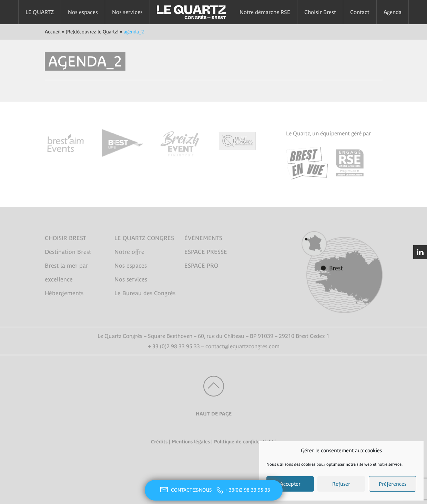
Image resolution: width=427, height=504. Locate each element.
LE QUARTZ (40, 12)
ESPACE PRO (201, 266)
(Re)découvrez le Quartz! (92, 32)
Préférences (393, 484)
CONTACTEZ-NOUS (185, 490)
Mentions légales (191, 442)
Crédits (159, 442)
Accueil (53, 32)
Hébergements (64, 293)
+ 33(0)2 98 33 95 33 (247, 490)
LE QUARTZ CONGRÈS (144, 238)
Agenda (393, 12)
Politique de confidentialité (245, 442)
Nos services (127, 12)
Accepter (290, 484)
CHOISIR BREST (65, 238)
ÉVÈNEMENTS (203, 238)
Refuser (341, 484)
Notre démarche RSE (265, 12)
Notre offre (129, 252)
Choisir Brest (320, 12)
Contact (360, 12)
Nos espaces (83, 12)
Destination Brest (68, 252)
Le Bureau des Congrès (145, 293)
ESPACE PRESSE (206, 252)
